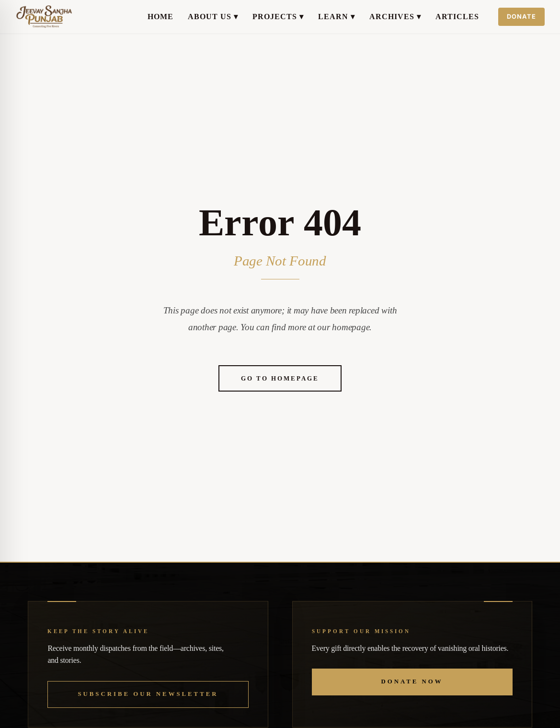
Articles (457, 17)
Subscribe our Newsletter (148, 694)
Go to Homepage (280, 378)
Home (160, 17)
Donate (521, 17)
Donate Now (412, 682)
